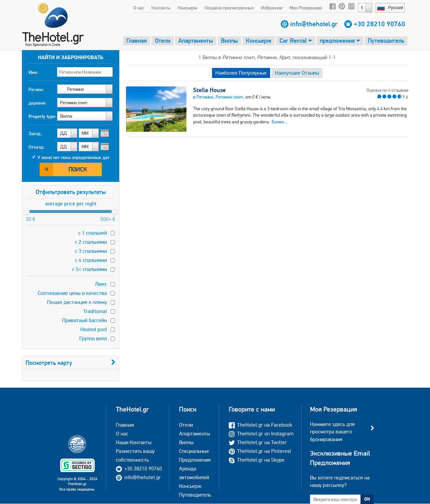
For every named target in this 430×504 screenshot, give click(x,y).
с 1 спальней (93, 233)
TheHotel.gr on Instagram (261, 434)
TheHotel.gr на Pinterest (260, 451)
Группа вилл (93, 338)
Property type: (42, 116)
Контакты (161, 8)
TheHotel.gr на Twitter (258, 442)
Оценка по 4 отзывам (387, 90)
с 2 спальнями (91, 242)
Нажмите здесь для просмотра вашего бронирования (332, 432)
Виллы (229, 41)
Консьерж (187, 8)
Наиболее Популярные (241, 73)
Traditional (95, 311)
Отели (163, 41)
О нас (139, 8)
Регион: (36, 89)
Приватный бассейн (84, 320)
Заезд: (35, 133)
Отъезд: (37, 147)
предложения (340, 41)
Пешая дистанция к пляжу (77, 302)
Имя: (33, 72)
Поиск (78, 169)
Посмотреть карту (71, 363)
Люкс (101, 284)
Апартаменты (196, 41)
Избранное (272, 8)
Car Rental (296, 41)
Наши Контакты (134, 442)
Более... (279, 122)
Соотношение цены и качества (72, 293)
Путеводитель (386, 41)
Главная (137, 41)
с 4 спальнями (91, 260)
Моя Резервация (306, 8)
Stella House (209, 90)
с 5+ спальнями (90, 269)
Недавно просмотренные (229, 8)
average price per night (71, 204)
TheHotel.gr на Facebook (261, 425)
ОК (367, 499)
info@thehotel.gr (314, 24)
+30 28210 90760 (379, 24)
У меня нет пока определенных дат (74, 157)
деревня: (38, 103)
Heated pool (94, 329)
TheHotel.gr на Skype (257, 460)
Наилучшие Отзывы (297, 73)
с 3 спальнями (91, 251)
